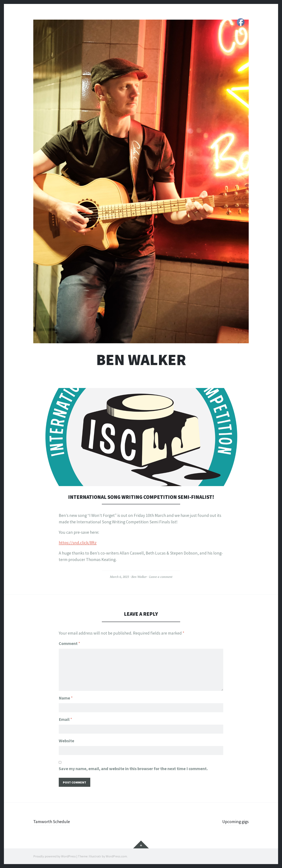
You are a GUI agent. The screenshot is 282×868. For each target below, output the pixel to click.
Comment (69, 643)
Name (66, 698)
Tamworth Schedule (52, 822)
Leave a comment (161, 577)
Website (66, 741)
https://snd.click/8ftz (78, 543)
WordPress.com (116, 856)
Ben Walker (141, 360)
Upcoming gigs (235, 822)
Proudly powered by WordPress (55, 856)
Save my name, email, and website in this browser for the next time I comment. (133, 769)
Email (65, 719)
